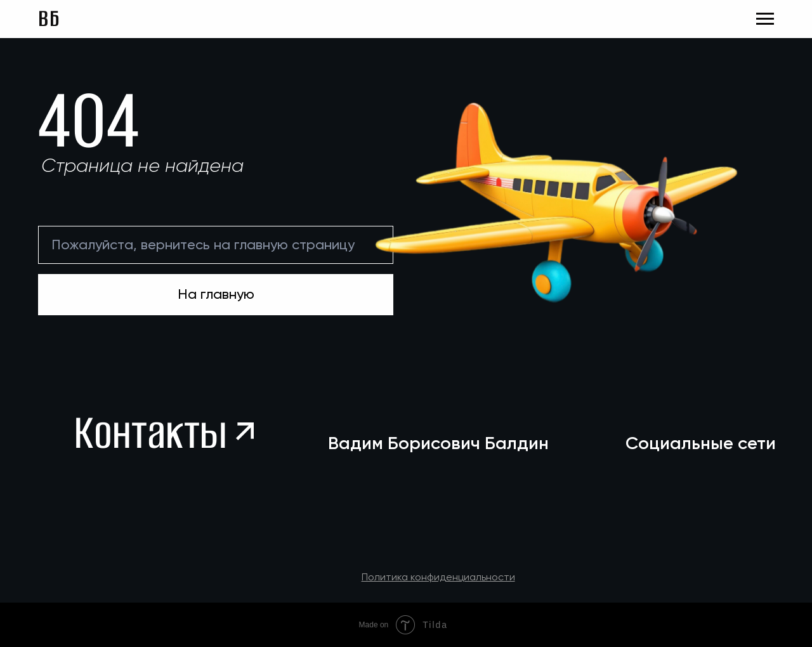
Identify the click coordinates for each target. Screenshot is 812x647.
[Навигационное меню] (765, 19)
